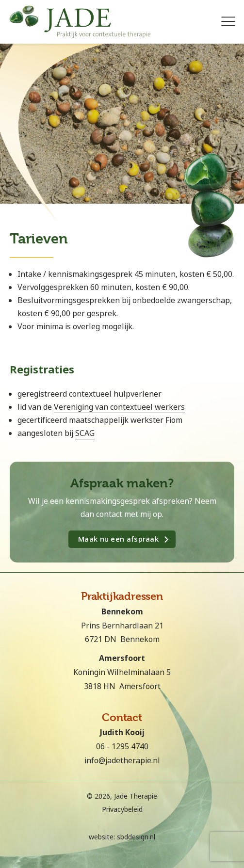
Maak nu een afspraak (118, 539)
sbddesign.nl (136, 837)
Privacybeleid (122, 809)
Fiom (174, 420)
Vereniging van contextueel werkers (119, 407)
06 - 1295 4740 (122, 747)
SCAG (85, 433)
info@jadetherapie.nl (122, 761)
